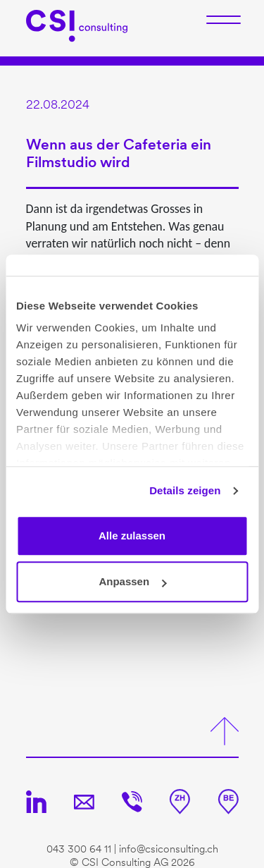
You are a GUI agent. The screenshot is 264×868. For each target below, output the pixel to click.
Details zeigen (185, 490)
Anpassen (132, 581)
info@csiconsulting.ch (169, 849)
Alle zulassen (132, 536)
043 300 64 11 (79, 849)
